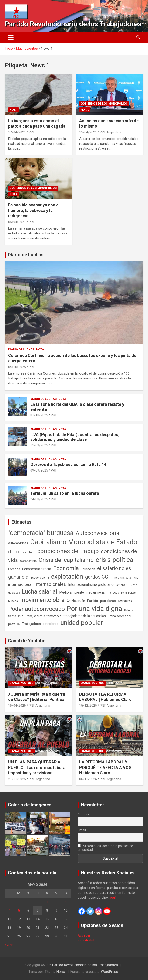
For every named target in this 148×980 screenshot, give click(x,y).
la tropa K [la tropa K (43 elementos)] (122, 585)
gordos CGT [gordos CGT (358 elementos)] (98, 577)
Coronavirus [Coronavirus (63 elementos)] (28, 561)
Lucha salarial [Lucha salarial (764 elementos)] (40, 592)
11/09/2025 (39, 445)
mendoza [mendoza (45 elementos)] (113, 593)
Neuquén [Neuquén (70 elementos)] (78, 601)
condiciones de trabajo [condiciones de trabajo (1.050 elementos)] (68, 551)
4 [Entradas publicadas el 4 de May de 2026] (9, 911)
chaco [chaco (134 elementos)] (14, 552)
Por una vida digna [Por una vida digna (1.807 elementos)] (95, 609)
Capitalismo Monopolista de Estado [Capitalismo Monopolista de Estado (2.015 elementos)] (84, 542)
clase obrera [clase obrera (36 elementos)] (28, 552)
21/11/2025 (17, 779)
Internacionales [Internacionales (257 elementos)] (50, 584)
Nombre (84, 814)
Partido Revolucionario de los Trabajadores (73, 24)
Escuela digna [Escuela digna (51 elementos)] (40, 578)
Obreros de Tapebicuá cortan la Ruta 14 (68, 464)
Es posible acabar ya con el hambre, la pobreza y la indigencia (34, 210)
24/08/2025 (39, 499)
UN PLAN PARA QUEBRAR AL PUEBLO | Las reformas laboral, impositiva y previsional (38, 767)
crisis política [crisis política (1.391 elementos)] (115, 560)
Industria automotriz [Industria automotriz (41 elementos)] (126, 578)
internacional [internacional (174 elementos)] (20, 584)
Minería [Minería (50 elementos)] (13, 601)
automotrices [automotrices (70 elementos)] (18, 543)
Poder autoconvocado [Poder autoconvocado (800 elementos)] (36, 609)
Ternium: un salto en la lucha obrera (65, 493)
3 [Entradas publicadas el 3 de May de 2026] (66, 902)
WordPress (109, 972)
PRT (32, 132)
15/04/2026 (17, 706)
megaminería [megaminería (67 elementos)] (95, 592)
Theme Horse (55, 972)
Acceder (84, 935)
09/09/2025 (39, 470)
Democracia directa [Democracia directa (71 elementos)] (37, 569)
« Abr (9, 945)
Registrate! (86, 940)
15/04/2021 (88, 132)
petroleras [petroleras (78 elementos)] (108, 601)
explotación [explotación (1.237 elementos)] (67, 577)
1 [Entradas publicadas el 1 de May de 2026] (47, 902)
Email (82, 830)
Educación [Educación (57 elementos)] (88, 569)
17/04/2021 (17, 132)
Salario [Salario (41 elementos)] (129, 610)
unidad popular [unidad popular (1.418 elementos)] (82, 623)
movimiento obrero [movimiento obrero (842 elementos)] (45, 600)
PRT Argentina (110, 132)
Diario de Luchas (26, 255)
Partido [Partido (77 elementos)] (93, 601)
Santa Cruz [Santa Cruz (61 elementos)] (16, 616)
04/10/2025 (17, 367)
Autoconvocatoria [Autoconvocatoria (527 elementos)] (98, 533)
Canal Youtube (21, 683)
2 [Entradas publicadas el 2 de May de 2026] (56, 902)
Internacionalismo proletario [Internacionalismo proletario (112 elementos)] (91, 585)
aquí (112, 898)
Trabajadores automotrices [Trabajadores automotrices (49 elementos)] (43, 616)
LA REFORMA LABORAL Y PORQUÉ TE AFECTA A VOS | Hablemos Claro (106, 767)
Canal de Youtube (27, 641)
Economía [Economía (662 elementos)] (66, 568)
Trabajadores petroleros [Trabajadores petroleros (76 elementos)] (40, 624)
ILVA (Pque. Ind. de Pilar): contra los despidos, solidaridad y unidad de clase (75, 437)
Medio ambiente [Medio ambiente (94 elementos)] (72, 592)
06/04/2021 (17, 222)
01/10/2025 (39, 415)
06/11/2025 (88, 779)
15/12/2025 (88, 706)
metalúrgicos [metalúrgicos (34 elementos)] (128, 593)
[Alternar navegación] (11, 37)
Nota (14, 110)
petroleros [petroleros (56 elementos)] (125, 601)
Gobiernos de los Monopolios (104, 104)
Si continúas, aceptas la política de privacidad (105, 848)
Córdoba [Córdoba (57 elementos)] (14, 569)
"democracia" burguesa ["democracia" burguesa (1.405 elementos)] (41, 533)
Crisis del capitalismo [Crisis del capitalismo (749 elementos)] (66, 560)
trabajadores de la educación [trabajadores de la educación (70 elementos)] (85, 616)
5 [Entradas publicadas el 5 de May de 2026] (19, 911)
